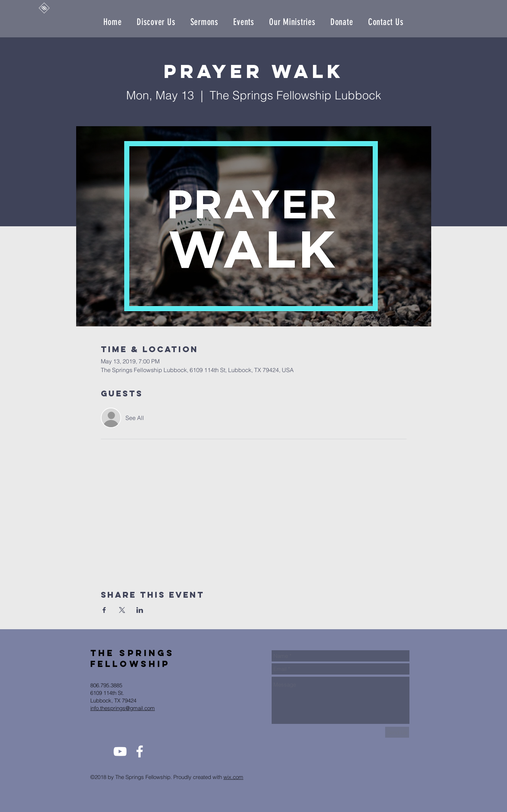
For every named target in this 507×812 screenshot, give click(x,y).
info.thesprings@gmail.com (123, 708)
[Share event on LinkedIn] (140, 610)
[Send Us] (397, 732)
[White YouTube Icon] (120, 751)
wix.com (233, 777)
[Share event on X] (122, 610)
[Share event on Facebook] (104, 610)
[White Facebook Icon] (140, 751)
